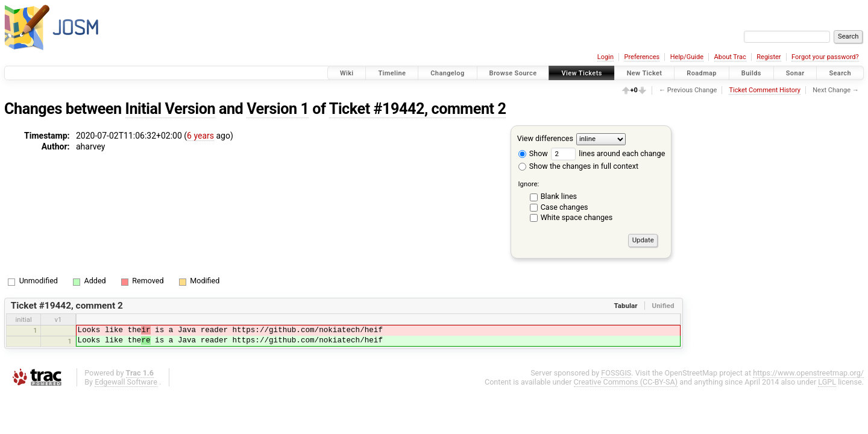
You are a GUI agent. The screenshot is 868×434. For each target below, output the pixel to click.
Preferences (642, 57)
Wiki (347, 73)
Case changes (565, 207)
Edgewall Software (126, 382)
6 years (200, 136)
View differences (545, 138)
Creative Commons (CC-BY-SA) (626, 382)
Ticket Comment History (765, 90)
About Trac (730, 57)
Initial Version (171, 109)
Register (769, 57)
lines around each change (608, 153)
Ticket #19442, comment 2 (418, 109)
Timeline (392, 73)
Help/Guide (687, 57)
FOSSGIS (616, 373)
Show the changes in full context (578, 166)
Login (605, 57)
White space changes (577, 217)
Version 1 (278, 109)
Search (840, 73)
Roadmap (702, 73)
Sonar (795, 73)
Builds (751, 73)
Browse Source (513, 73)
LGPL (827, 382)
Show (533, 153)
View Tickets (581, 73)
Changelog (447, 73)
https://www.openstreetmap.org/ (808, 373)
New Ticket (645, 73)
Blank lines (559, 196)
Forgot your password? (825, 57)
